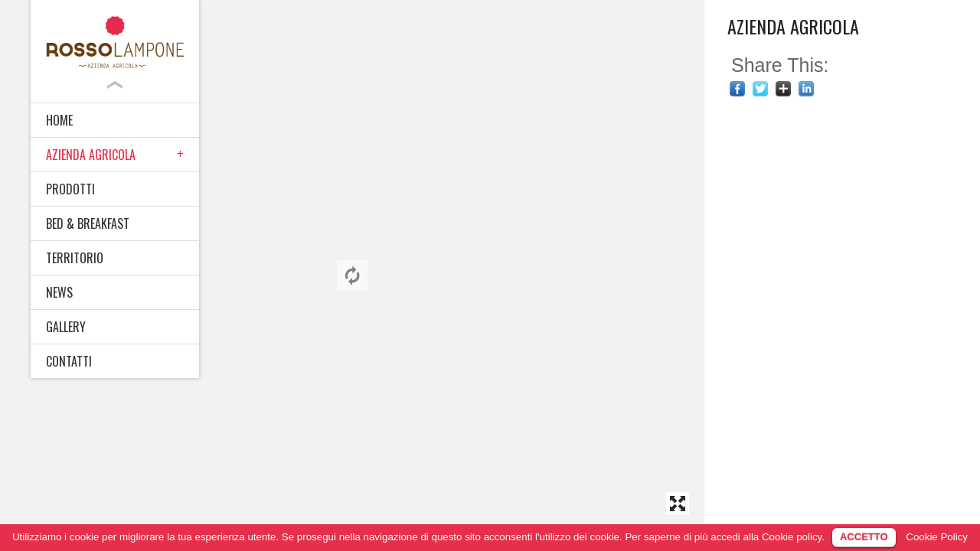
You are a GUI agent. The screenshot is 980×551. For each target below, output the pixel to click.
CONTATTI (69, 361)
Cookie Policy (937, 537)
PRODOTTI (70, 189)
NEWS (59, 292)
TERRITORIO (75, 258)
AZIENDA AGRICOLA (91, 155)
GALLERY (66, 327)
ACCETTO (864, 537)
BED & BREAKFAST (88, 223)
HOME (59, 120)
